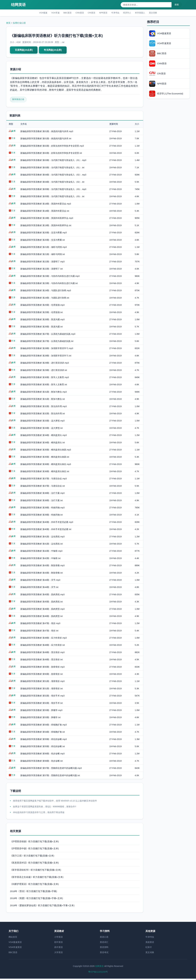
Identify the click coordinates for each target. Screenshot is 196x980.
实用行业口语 (19, 24)
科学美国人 (145, 13)
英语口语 (104, 938)
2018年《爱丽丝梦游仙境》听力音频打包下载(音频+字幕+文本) (42, 907)
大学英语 (58, 954)
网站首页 (13, 938)
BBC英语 (63, 13)
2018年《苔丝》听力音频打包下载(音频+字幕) (33, 892)
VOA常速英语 (15, 949)
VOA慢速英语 (15, 943)
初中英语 (58, 943)
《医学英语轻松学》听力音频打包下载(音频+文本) (36, 871)
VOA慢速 (36, 13)
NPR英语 (104, 13)
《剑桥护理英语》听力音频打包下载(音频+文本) (34, 885)
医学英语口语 (19, 101)
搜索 (177, 5)
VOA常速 (50, 13)
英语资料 (104, 949)
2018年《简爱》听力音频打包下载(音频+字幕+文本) (36, 900)
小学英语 (58, 938)
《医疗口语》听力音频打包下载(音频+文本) (32, 857)
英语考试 (104, 954)
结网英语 (18, 5)
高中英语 (58, 949)
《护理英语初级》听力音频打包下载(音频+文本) (34, 843)
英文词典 (160, 13)
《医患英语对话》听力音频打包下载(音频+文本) (34, 864)
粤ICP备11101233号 (98, 973)
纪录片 (149, 949)
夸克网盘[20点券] (55, 51)
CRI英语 (90, 13)
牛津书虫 (117, 13)
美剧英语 (150, 943)
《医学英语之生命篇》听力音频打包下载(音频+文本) (37, 878)
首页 (8, 24)
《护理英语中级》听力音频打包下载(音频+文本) (34, 850)
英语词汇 (104, 943)
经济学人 (131, 13)
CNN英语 (77, 13)
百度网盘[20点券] (24, 51)
